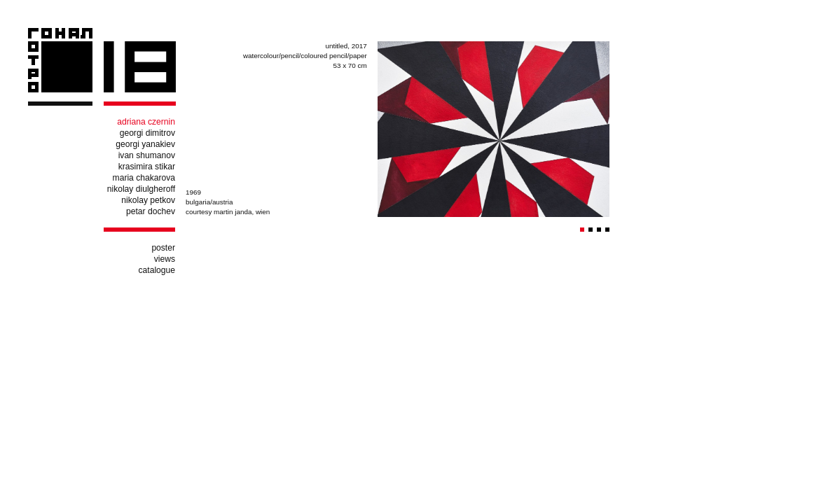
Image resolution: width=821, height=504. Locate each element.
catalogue (157, 270)
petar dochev (151, 211)
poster (163, 248)
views (165, 259)
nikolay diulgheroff (141, 189)
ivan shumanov (147, 155)
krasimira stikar (147, 167)
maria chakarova (144, 178)
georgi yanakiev (145, 144)
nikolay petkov (148, 200)
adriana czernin (146, 122)
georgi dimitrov (147, 133)
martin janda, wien (242, 212)
